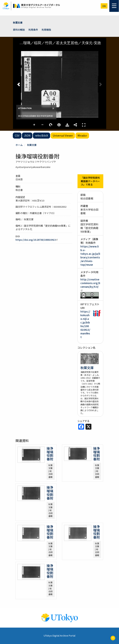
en (104, 6)
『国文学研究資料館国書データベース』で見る (90, 181)
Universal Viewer (63, 135)
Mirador (82, 135)
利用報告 (46, 30)
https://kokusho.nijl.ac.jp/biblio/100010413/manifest (85, 324)
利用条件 (33, 30)
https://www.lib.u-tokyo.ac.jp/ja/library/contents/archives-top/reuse (90, 255)
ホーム (19, 145)
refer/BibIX (41, 135)
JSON (27, 135)
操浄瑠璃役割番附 (50, 454)
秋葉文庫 (18, 23)
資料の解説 (19, 30)
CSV (17, 135)
